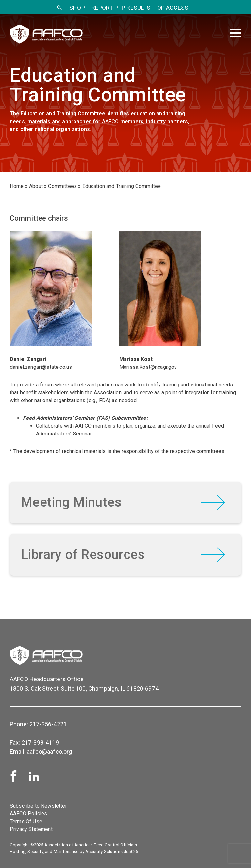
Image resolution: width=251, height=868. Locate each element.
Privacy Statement (31, 829)
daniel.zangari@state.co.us (41, 367)
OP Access (173, 8)
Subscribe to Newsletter (38, 806)
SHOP (77, 8)
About (36, 186)
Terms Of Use (26, 821)
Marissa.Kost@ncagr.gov (148, 367)
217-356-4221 (48, 724)
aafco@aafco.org (49, 752)
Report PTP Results (121, 8)
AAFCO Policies (28, 814)
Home (17, 186)
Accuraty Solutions (104, 852)
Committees (62, 186)
